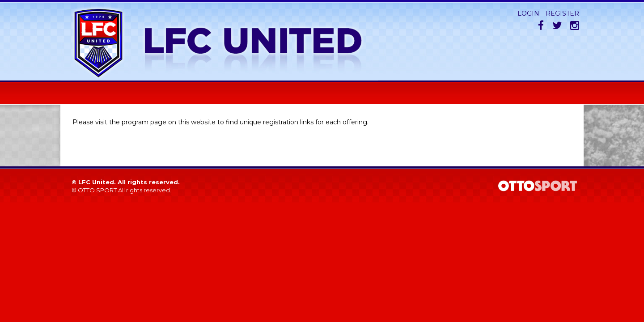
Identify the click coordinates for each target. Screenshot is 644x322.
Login (528, 13)
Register (562, 13)
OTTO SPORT (97, 190)
